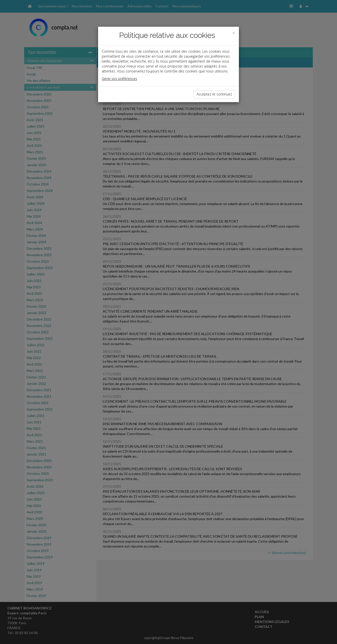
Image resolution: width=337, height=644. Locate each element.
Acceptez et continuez (214, 94)
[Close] (234, 33)
